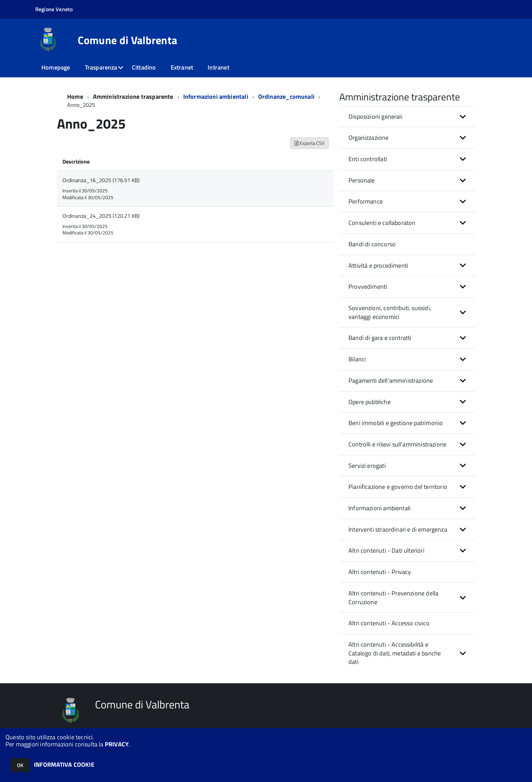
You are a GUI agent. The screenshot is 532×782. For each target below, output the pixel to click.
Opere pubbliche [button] (369, 402)
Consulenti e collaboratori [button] (382, 223)
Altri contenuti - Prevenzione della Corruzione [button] (393, 598)
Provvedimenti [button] (368, 287)
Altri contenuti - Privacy (380, 572)
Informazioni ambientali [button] (379, 508)
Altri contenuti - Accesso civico (389, 623)
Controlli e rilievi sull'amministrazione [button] (397, 444)
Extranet (182, 67)
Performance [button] (366, 201)
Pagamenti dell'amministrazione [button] (391, 380)
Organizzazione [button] (369, 138)
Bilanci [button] (357, 359)
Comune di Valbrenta (127, 40)
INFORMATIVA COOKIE (64, 765)
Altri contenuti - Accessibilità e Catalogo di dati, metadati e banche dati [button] (395, 653)
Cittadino (144, 67)
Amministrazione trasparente (133, 97)
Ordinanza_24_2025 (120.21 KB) (101, 216)
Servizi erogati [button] (367, 466)
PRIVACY (117, 744)
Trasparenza (101, 67)
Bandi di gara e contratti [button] (380, 338)
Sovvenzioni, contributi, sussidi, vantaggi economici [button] (390, 312)
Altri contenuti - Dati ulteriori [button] (386, 550)
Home (75, 97)
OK (20, 765)
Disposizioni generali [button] (375, 117)
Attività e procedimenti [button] (378, 265)
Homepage (56, 67)
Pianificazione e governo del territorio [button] (398, 487)
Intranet (218, 67)
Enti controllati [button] (368, 159)
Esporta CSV (309, 143)
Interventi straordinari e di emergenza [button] (398, 529)
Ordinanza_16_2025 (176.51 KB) (101, 180)
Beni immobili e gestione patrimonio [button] (396, 423)
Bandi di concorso (372, 244)
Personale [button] (362, 180)
